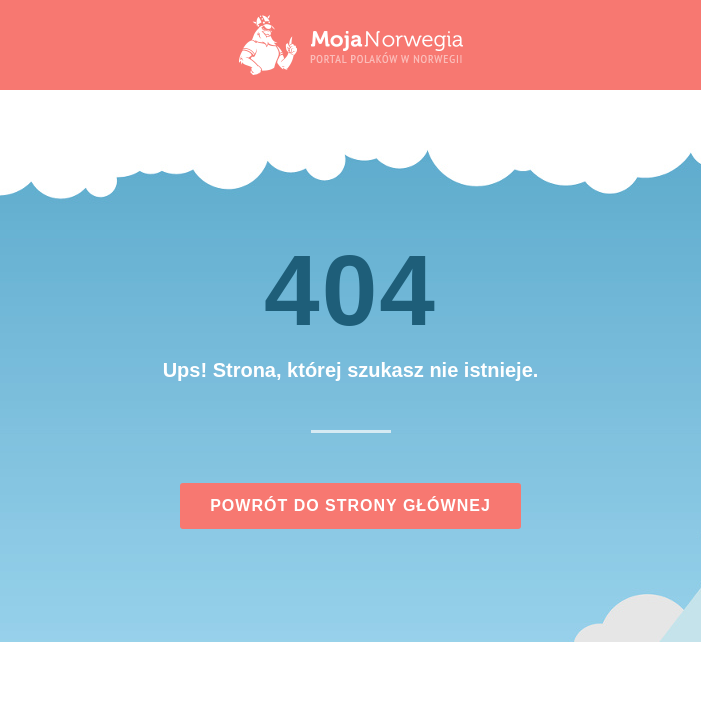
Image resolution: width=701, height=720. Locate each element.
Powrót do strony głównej (350, 505)
